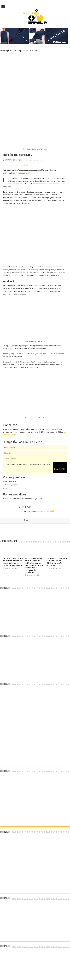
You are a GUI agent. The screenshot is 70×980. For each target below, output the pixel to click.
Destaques (12, 51)
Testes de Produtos (39, 126)
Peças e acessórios (26, 126)
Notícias (16, 126)
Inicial (4, 51)
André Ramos (45, 971)
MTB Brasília (49, 477)
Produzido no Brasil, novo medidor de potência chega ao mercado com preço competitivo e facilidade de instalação (34, 531)
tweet (26, 130)
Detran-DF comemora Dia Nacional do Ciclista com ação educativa (57, 527)
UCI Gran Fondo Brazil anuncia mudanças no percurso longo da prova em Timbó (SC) (13, 527)
